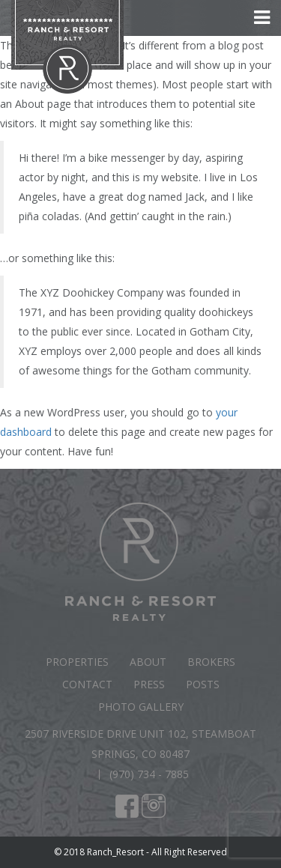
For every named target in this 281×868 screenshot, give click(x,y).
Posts (203, 684)
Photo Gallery (141, 707)
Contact (87, 684)
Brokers (211, 662)
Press (149, 684)
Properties (77, 662)
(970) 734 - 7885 (149, 774)
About (148, 662)
